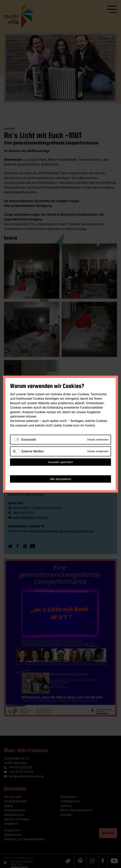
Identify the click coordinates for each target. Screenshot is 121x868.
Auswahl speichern (60, 462)
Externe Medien (33, 451)
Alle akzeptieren (61, 479)
